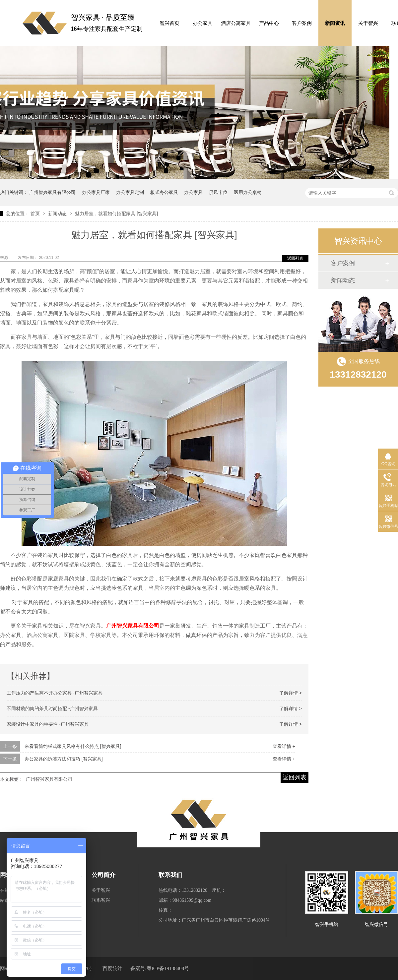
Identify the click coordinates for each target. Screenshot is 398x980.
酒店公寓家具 (236, 23)
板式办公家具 (164, 192)
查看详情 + (284, 746)
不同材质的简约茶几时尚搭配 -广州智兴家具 (52, 708)
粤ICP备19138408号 (168, 968)
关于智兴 (368, 23)
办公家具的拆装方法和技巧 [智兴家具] (64, 759)
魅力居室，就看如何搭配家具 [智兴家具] (116, 214)
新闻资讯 (335, 23)
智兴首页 (169, 23)
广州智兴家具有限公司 (52, 192)
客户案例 (302, 23)
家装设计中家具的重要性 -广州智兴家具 (48, 724)
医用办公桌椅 (248, 192)
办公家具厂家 (96, 192)
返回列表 (295, 258)
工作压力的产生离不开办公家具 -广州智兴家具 (55, 693)
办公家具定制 (130, 192)
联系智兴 (101, 900)
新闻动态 (58, 214)
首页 (36, 214)
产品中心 (269, 23)
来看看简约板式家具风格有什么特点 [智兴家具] (73, 746)
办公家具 (203, 23)
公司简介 (103, 875)
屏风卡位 (218, 192)
